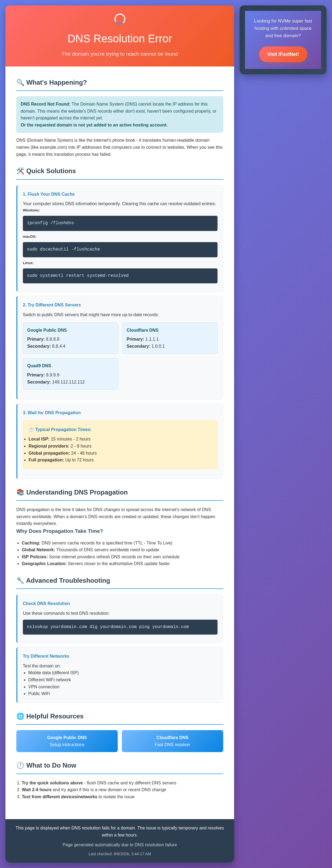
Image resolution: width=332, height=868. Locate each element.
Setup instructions (67, 741)
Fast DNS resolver (173, 741)
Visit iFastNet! (283, 54)
